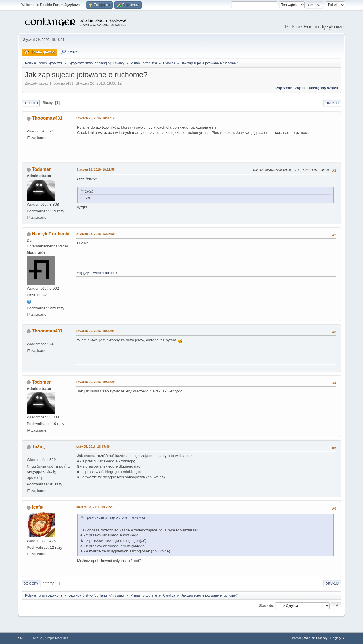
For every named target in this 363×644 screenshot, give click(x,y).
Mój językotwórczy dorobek (97, 273)
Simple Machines (57, 638)
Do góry (31, 584)
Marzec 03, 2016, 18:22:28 (95, 507)
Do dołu (31, 103)
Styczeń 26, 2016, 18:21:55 (96, 169)
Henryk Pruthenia (51, 234)
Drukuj (332, 103)
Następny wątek (324, 88)
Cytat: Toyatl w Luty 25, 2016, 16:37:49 (115, 518)
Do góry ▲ (338, 638)
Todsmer (41, 169)
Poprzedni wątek (290, 88)
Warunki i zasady (316, 638)
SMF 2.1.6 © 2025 (31, 638)
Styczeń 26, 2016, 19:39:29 (96, 382)
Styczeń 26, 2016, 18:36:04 (96, 331)
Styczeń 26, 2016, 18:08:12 (96, 118)
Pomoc (297, 638)
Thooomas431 (47, 118)
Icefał (38, 507)
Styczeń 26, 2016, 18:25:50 (96, 234)
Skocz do (266, 606)
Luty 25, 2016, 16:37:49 (93, 447)
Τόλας (38, 447)
